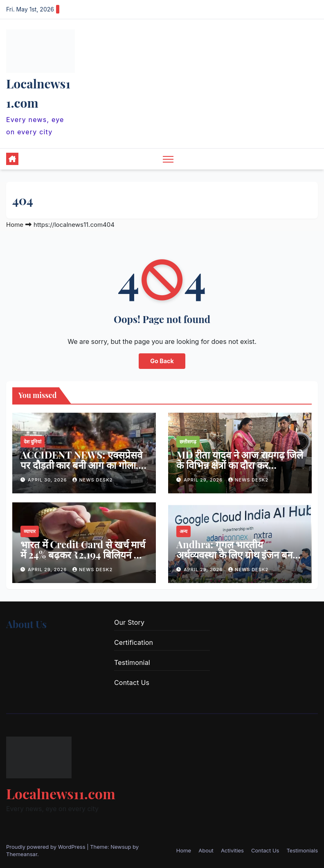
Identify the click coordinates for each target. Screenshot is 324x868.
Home (15, 225)
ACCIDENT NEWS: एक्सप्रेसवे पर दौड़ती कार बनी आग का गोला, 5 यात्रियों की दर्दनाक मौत (83, 465)
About (206, 850)
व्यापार (30, 531)
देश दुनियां (33, 442)
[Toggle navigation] (168, 159)
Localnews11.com (61, 793)
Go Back (162, 361)
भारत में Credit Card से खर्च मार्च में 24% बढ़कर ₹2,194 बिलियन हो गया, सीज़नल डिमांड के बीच (83, 554)
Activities (232, 850)
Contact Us (132, 683)
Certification (134, 642)
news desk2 (92, 480)
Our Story (129, 622)
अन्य (183, 531)
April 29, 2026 (204, 480)
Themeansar (22, 854)
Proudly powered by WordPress (46, 847)
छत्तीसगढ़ (188, 442)
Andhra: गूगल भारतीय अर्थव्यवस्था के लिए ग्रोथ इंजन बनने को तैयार (237, 554)
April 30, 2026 (48, 480)
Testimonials (302, 850)
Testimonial (132, 662)
